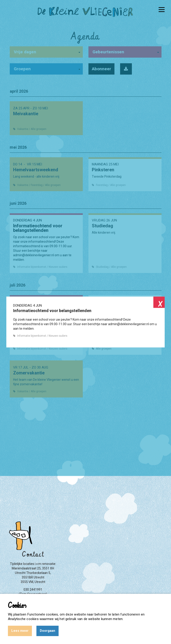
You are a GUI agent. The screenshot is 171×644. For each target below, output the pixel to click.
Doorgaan (47, 631)
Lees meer (20, 631)
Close (159, 302)
